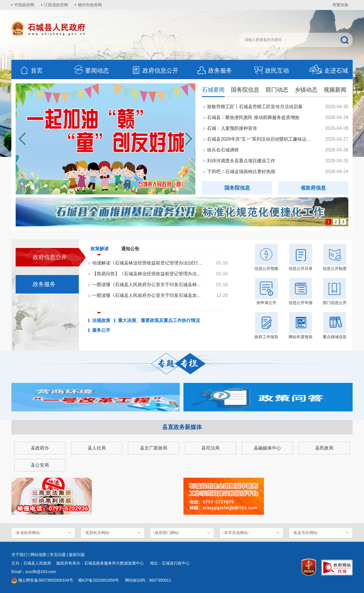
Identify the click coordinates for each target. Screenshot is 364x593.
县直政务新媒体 (182, 427)
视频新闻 (335, 90)
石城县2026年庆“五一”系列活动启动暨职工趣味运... (259, 139)
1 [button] (328, 222)
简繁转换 (340, 5)
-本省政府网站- (28, 533)
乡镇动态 (306, 90)
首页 (31, 70)
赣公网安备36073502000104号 (46, 580)
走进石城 (328, 70)
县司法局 (210, 448)
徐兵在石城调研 (223, 150)
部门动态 (277, 90)
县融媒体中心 (267, 448)
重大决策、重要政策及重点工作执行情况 (159, 321)
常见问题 (58, 555)
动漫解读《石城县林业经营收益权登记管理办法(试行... (147, 263)
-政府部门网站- (167, 533)
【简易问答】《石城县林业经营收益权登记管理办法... (146, 274)
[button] (189, 139)
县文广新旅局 (154, 448)
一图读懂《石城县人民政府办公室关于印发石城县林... (146, 285)
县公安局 (40, 465)
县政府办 (40, 448)
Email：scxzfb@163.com (34, 572)
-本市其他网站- (236, 533)
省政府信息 (313, 188)
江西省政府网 (56, 5)
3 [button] (343, 222)
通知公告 (130, 249)
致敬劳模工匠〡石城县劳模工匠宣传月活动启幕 (255, 107)
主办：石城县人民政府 (33, 563)
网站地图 (38, 555)
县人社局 (97, 448)
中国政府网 (24, 5)
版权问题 (77, 555)
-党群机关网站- (97, 533)
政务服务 (214, 70)
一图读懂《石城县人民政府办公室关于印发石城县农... (146, 295)
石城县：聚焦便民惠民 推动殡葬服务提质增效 (253, 117)
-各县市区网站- (305, 533)
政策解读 (100, 250)
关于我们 (19, 555)
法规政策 (101, 321)
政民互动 (271, 70)
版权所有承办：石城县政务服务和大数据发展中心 (102, 563)
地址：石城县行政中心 (170, 563)
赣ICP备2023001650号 (99, 580)
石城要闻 (213, 90)
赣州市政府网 (90, 5)
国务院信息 (245, 90)
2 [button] (336, 222)
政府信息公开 (155, 70)
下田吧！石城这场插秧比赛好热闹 (241, 172)
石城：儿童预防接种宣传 (232, 128)
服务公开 (101, 330)
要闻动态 (91, 70)
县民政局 (324, 448)
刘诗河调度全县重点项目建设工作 (241, 161)
